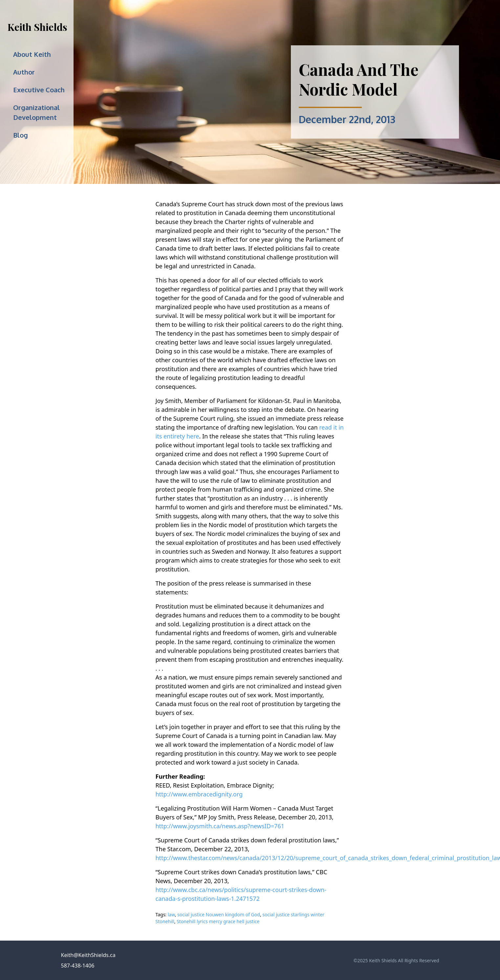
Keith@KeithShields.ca (88, 955)
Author (24, 72)
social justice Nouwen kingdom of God (219, 914)
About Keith (32, 54)
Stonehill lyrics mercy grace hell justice (218, 921)
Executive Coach (39, 90)
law (171, 914)
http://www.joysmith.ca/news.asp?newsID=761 (220, 826)
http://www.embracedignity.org (199, 794)
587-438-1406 (78, 966)
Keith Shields (37, 27)
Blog (21, 135)
